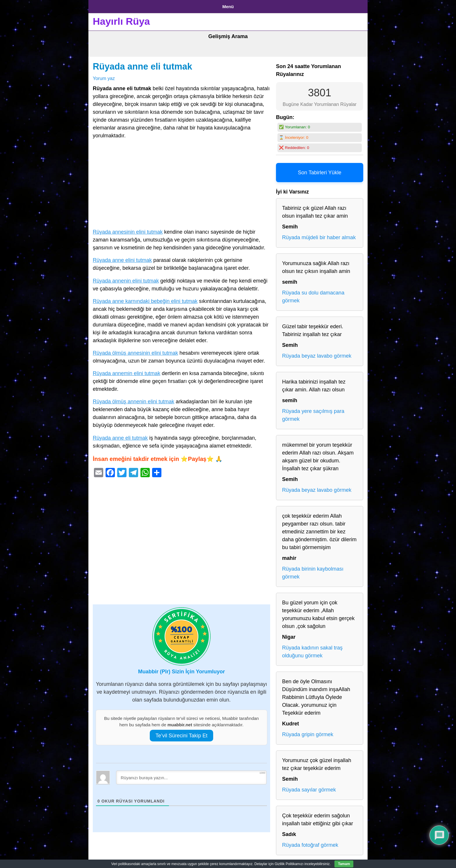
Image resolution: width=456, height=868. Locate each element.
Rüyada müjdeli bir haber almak (319, 235)
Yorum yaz (104, 76)
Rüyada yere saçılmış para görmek (313, 413)
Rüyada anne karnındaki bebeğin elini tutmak (145, 299)
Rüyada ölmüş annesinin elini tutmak (135, 351)
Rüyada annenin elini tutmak (126, 278)
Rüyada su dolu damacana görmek (313, 295)
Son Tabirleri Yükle (319, 171)
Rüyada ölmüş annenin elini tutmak (133, 400)
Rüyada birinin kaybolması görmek (313, 571)
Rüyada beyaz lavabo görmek (317, 354)
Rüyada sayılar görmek (309, 788)
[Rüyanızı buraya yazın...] (191, 775)
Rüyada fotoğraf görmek (310, 843)
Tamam (344, 864)
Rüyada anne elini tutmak (122, 258)
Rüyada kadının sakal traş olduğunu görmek (312, 650)
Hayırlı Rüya (121, 19)
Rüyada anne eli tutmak (142, 64)
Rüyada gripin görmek (308, 732)
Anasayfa (103, 5)
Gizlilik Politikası (138, 5)
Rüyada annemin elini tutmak (127, 371)
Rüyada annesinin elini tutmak (128, 230)
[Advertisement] (181, 183)
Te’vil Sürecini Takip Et (182, 733)
